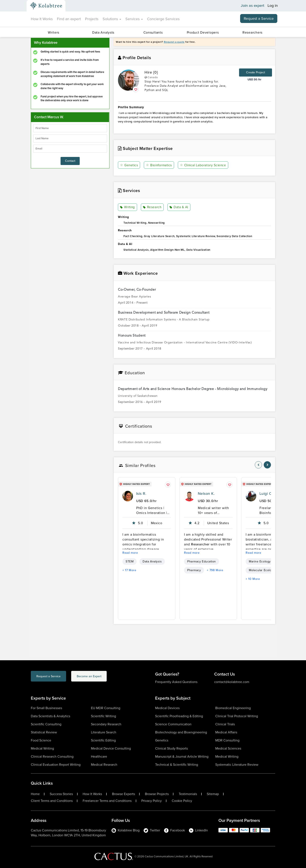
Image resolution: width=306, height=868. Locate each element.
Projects (92, 19)
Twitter (152, 830)
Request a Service (259, 18)
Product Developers (203, 32)
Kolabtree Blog (126, 830)
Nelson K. (206, 494)
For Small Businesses (46, 708)
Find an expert (69, 19)
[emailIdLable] (70, 149)
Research (152, 207)
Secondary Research (106, 724)
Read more (130, 553)
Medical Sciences (228, 748)
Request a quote (174, 42)
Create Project (256, 72)
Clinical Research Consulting (52, 756)
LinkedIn (198, 830)
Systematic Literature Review (237, 765)
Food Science (41, 740)
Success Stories (61, 794)
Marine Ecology (260, 561)
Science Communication (173, 724)
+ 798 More (215, 570)
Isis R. (141, 494)
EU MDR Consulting (106, 708)
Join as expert (253, 6)
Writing (128, 207)
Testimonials (188, 794)
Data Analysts (103, 32)
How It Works (42, 19)
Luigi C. (266, 494)
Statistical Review (44, 732)
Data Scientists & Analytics (50, 716)
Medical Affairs (226, 732)
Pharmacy (194, 570)
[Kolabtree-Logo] (46, 6)
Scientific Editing (103, 740)
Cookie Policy (182, 801)
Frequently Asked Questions (176, 682)
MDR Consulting (227, 740)
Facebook (174, 830)
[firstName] (70, 128)
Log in (273, 6)
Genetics (129, 165)
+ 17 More (129, 570)
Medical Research (104, 765)
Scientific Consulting (46, 724)
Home (35, 794)
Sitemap (213, 794)
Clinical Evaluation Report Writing (56, 765)
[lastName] (70, 138)
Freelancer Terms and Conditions (107, 801)
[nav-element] (258, 465)
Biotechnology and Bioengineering (181, 732)
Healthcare (99, 756)
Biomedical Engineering (233, 708)
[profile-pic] (128, 496)
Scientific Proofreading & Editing (179, 716)
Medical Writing (42, 748)
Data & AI (179, 207)
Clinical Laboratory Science (204, 165)
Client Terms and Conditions (52, 801)
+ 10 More (253, 579)
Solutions (112, 19)
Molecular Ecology (262, 570)
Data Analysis (152, 561)
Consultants (153, 32)
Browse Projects (157, 794)
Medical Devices (167, 708)
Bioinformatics (159, 165)
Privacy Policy (152, 801)
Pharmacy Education (202, 561)
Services (134, 19)
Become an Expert (106, 677)
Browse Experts (123, 794)
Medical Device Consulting (111, 748)
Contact (70, 161)
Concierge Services (163, 19)
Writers (54, 32)
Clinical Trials (225, 724)
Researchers (252, 32)
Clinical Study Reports (171, 748)
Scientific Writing (103, 716)
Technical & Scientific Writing (177, 765)
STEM (130, 561)
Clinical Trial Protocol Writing (237, 716)
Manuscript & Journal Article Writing (182, 756)
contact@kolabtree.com (232, 682)
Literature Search (104, 732)
